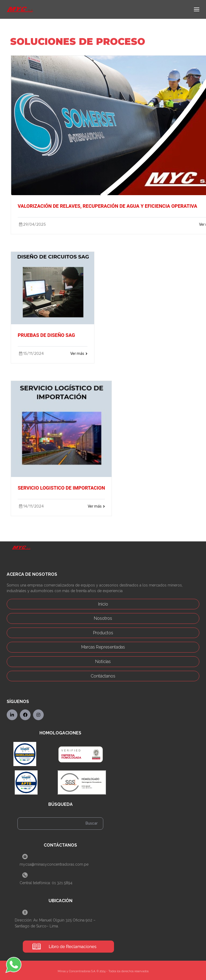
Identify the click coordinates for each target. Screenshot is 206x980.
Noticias (103, 662)
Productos (103, 633)
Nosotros (103, 618)
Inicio (103, 604)
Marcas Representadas (103, 647)
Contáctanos (103, 676)
